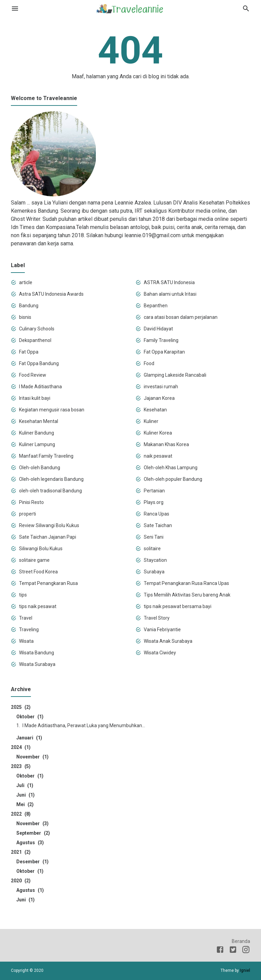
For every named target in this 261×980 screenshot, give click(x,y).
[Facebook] (220, 951)
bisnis (25, 317)
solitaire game (34, 560)
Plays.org (154, 502)
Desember (32, 862)
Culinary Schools (37, 329)
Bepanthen (156, 306)
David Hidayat (158, 329)
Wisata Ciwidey (160, 653)
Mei (25, 804)
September (33, 833)
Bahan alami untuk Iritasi (170, 294)
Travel (26, 618)
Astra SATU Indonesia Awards (51, 294)
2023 (21, 766)
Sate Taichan (158, 525)
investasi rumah (161, 387)
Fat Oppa (29, 352)
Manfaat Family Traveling (46, 456)
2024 (21, 747)
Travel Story (157, 618)
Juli (25, 785)
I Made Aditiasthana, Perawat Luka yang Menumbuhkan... (84, 725)
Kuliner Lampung (37, 444)
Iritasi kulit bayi (35, 398)
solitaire (152, 549)
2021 (21, 852)
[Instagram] (246, 951)
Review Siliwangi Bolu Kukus (49, 525)
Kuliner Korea (158, 433)
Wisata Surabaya (37, 664)
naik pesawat (158, 456)
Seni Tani (154, 537)
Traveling (29, 630)
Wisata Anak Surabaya (168, 641)
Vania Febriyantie (162, 630)
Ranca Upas (156, 514)
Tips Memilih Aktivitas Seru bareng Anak (187, 595)
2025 (21, 707)
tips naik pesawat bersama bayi (178, 606)
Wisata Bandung (37, 653)
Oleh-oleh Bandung (40, 468)
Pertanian (154, 491)
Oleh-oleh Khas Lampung (171, 468)
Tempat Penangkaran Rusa (48, 583)
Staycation (155, 560)
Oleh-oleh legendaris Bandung (51, 479)
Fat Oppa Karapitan (164, 352)
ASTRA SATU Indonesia (169, 282)
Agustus (30, 843)
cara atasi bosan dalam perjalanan (181, 317)
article (26, 282)
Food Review (33, 375)
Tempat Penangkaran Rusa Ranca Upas (186, 583)
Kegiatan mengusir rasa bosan (52, 410)
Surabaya (154, 572)
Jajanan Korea (159, 398)
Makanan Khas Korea (166, 444)
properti (28, 514)
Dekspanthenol (35, 340)
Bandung (29, 306)
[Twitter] (233, 951)
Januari (29, 738)
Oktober (30, 717)
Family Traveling (161, 340)
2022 (21, 814)
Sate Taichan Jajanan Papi (48, 537)
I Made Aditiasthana (40, 387)
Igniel (245, 970)
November (32, 757)
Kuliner (151, 421)
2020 (21, 881)
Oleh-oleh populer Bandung (173, 479)
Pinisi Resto (31, 502)
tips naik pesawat (38, 606)
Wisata (26, 641)
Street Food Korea (38, 572)
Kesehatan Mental (39, 421)
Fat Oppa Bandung (39, 363)
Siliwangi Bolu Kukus (41, 549)
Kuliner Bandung (37, 433)
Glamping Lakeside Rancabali (175, 375)
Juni (25, 795)
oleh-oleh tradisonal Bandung (50, 491)
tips (23, 595)
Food (149, 363)
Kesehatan (155, 410)
